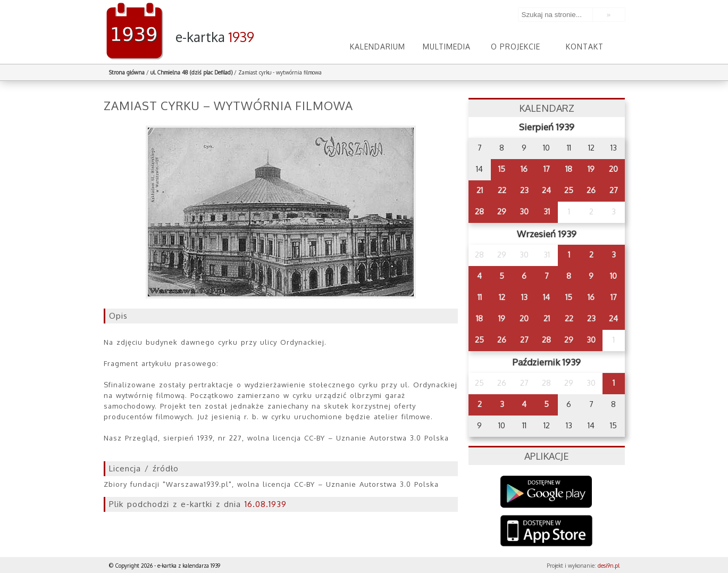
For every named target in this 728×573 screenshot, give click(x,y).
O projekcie (516, 47)
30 (524, 211)
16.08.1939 (266, 504)
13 (524, 297)
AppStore (546, 532)
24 (546, 190)
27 (614, 190)
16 (524, 169)
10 (613, 276)
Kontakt (585, 47)
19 (591, 169)
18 (569, 169)
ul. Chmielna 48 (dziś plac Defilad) (191, 72)
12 (502, 297)
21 (480, 190)
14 (546, 297)
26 (591, 190)
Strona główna (127, 72)
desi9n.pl (609, 566)
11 (480, 297)
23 (524, 190)
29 (502, 211)
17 (547, 169)
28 (479, 211)
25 (569, 190)
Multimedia (447, 47)
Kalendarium (378, 47)
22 (502, 190)
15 (502, 169)
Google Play (546, 492)
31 (547, 211)
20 (613, 169)
